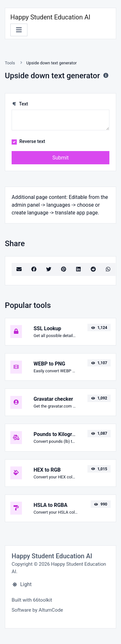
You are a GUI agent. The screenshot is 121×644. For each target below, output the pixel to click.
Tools (10, 63)
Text (20, 104)
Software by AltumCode (37, 610)
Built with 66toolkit (32, 600)
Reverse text (32, 142)
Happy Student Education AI (50, 17)
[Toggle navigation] (19, 30)
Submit (60, 158)
